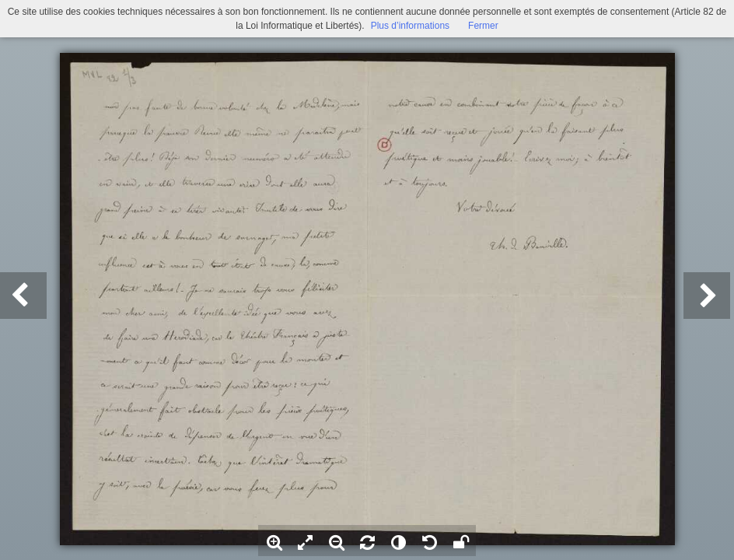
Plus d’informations (410, 26)
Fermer (483, 26)
